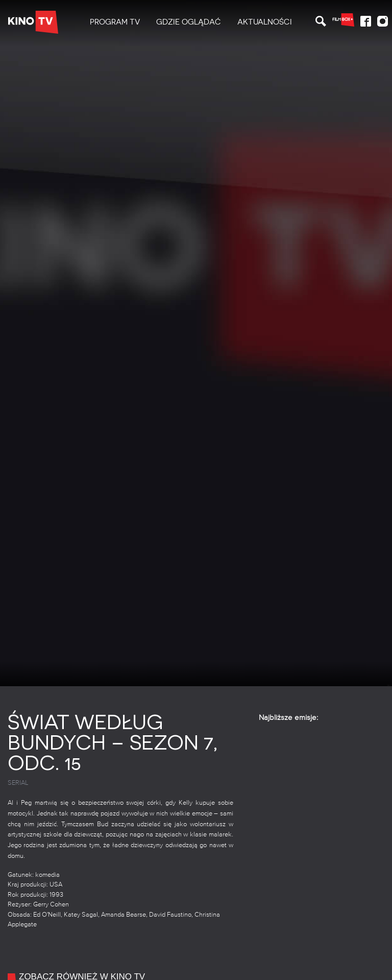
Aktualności (265, 22)
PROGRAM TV (115, 22)
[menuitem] (115, 22)
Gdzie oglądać (189, 22)
